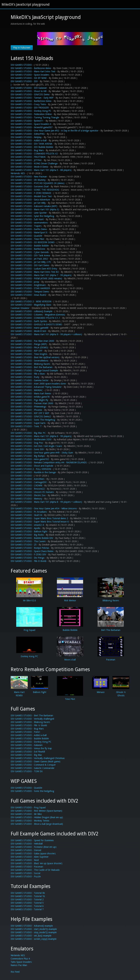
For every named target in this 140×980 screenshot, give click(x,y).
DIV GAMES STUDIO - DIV (24, 81)
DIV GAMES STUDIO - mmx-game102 (30, 459)
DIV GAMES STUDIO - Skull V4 (26, 515)
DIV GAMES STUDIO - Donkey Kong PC (31, 111)
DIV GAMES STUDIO (21, 65)
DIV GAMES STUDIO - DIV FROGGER (30, 108)
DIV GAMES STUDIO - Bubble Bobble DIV (32, 538)
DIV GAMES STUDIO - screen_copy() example (34, 939)
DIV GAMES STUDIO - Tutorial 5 (27, 903)
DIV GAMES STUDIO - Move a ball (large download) (37, 824)
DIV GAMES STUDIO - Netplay (26, 137)
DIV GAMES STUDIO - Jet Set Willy (28, 203)
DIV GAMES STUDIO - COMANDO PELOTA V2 (34, 154)
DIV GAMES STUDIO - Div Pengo (28, 558)
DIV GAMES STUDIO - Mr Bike (26, 814)
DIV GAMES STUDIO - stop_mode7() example (34, 932)
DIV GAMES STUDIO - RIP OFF (26, 351)
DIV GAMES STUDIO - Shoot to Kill (29, 91)
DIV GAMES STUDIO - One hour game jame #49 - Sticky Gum (42, 453)
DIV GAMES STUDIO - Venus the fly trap (31, 748)
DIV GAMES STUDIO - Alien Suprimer (30, 857)
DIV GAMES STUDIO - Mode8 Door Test (31, 196)
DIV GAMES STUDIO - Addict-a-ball (29, 140)
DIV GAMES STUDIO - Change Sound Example (34, 370)
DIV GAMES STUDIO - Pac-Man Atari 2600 (32, 341)
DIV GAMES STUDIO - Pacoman (27, 867)
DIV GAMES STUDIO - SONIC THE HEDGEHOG (35, 190)
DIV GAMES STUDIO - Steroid (26, 850)
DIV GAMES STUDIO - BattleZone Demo (31, 101)
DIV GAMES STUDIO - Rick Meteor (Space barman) (36, 811)
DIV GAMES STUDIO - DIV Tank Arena (30, 255)
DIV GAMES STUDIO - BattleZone (28, 249)
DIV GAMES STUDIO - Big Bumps (28, 456)
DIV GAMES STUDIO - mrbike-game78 (30, 397)
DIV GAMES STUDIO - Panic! (25, 732)
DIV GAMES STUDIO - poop (25, 282)
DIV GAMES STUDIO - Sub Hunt (27, 219)
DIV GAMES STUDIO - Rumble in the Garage (33, 472)
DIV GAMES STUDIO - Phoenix (26, 410)
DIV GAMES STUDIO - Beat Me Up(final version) (35, 357)
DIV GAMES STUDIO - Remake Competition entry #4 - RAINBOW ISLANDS (49, 462)
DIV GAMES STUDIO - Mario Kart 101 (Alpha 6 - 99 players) (41, 436)
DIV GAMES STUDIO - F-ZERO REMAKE (31, 193)
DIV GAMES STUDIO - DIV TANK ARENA (31, 144)
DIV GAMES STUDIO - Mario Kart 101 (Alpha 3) (35, 209)
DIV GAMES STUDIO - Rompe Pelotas (30, 548)
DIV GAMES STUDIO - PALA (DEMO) (29, 347)
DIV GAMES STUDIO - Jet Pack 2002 (29, 259)
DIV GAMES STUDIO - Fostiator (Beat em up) (34, 847)
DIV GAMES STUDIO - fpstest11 (27, 121)
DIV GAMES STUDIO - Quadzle (26, 236)
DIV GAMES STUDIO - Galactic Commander (33, 768)
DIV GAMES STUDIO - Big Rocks (27, 535)
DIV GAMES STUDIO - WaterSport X (29, 232)
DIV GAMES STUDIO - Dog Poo (27, 443)
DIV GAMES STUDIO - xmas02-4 (27, 525)
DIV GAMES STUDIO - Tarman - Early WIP (32, 98)
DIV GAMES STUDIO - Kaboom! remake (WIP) (34, 206)
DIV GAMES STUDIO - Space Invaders (30, 75)
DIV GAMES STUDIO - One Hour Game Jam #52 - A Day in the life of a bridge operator (55, 131)
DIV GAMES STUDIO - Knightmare (28, 285)
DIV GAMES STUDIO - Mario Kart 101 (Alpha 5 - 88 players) (41, 170)
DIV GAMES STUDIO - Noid (25, 860)
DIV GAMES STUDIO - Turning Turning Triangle (35, 117)
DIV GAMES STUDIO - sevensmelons (29, 223)
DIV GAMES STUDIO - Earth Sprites (29, 321)
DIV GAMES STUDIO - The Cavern (28, 541)
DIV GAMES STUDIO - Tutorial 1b (28, 896)
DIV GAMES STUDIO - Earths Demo (29, 229)
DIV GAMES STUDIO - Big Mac (26, 755)
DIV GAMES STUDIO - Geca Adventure (30, 200)
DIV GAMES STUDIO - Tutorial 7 (27, 909)
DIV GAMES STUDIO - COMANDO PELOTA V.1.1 (35, 318)
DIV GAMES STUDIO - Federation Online (31, 114)
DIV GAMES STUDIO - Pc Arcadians (29, 512)
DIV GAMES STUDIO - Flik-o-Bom (28, 374)
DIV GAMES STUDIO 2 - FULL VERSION (31, 469)
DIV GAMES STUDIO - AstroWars (27, 479)
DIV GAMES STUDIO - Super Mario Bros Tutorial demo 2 (39, 518)
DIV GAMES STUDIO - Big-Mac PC (28, 433)
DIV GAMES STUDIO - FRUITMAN (28, 157)
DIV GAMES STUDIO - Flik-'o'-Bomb (29, 725)
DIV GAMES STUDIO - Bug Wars (27, 150)
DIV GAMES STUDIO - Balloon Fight (29, 531)
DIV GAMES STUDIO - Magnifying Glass (31, 305)
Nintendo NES (18, 173)
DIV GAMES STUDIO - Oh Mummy (28, 180)
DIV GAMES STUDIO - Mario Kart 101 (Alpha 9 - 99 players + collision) (46, 334)
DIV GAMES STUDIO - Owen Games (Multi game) (35, 761)
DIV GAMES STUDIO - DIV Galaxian (29, 88)
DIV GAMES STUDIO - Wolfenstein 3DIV (31, 439)
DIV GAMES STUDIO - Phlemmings (28, 407)
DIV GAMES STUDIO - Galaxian (27, 745)
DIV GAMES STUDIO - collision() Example (31, 311)
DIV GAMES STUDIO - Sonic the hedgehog (32, 791)
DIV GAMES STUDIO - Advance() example (32, 926)
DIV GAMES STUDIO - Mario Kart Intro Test (33, 71)
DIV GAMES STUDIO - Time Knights (29, 354)
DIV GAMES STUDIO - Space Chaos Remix (32, 551)
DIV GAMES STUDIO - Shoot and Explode (32, 466)
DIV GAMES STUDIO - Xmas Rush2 (28, 295)
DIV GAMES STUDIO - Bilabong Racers (30, 364)
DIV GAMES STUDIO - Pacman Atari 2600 (32, 403)
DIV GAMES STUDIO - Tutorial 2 (27, 899)
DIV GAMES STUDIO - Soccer (26, 873)
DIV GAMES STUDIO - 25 (24, 545)
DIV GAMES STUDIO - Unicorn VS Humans (32, 492)
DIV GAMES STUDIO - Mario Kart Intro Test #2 (35, 272)
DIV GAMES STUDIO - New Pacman (29, 177)
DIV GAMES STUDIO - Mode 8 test (28, 331)
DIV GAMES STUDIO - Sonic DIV (27, 449)
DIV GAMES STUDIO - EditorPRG (28, 134)
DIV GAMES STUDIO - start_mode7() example (34, 929)
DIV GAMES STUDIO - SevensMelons (29, 361)
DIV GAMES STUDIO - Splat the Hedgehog (32, 216)
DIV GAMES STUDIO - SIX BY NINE (29, 78)
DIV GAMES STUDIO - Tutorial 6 (27, 906)
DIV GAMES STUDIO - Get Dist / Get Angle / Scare (36, 446)
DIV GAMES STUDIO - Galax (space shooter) (33, 853)
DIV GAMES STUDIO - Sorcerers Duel (30, 186)
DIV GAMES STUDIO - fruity (25, 377)
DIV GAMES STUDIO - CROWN (26, 485)
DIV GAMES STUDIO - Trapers (26, 226)
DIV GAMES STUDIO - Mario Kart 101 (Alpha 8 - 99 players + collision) (46, 502)
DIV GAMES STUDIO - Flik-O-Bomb (29, 561)
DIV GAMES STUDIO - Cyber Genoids (30, 252)
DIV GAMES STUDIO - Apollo (25, 528)
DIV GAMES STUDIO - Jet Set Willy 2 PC (31, 262)
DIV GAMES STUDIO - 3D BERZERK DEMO (33, 242)
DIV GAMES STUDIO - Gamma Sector (30, 380)
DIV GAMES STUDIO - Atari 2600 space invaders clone (38, 384)
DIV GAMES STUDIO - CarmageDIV (29, 482)
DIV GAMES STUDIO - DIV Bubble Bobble (32, 147)
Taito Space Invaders (21, 962)
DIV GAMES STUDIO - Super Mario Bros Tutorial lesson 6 (40, 522)
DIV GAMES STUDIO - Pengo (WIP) (29, 344)
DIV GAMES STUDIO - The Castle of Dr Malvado (35, 870)
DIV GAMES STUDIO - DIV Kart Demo (30, 265)
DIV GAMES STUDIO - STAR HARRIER (30, 288)
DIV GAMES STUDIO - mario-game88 (30, 328)
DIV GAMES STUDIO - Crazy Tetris (28, 104)
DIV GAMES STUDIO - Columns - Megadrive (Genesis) (38, 315)
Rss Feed (15, 972)
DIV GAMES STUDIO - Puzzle (26, 876)
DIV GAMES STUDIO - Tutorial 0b (28, 893)
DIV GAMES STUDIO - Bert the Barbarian (32, 367)
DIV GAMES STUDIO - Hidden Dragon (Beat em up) (37, 817)
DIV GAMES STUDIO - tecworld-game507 (32, 127)
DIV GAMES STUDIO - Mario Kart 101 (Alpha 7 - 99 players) (41, 275)
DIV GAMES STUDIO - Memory (26, 499)
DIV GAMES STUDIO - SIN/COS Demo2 (31, 416)
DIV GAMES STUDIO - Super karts (28, 423)
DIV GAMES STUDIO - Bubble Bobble (30, 246)
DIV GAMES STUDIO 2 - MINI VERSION (31, 301)
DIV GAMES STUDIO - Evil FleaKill (28, 752)
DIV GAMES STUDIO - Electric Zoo (28, 495)
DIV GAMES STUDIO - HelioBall (27, 844)
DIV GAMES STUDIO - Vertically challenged (32, 719)
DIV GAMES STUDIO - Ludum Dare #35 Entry (34, 269)
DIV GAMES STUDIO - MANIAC (27, 390)
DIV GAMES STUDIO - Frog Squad (28, 807)
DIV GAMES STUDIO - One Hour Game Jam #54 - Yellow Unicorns (44, 508)
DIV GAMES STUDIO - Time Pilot (27, 239)
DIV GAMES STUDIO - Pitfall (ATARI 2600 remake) (36, 278)
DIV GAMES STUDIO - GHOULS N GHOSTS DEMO (36, 324)
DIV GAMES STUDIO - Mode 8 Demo (29, 167)
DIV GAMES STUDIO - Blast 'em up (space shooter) (36, 863)
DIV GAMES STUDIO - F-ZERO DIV (28, 554)
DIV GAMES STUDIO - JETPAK (26, 160)
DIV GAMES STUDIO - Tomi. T (26, 426)
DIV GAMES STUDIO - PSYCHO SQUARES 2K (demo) (38, 183)
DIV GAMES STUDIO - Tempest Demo (30, 292)
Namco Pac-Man (19, 965)
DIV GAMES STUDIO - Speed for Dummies (32, 840)
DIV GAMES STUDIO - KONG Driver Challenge (34, 163)
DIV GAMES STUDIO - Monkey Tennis (30, 821)
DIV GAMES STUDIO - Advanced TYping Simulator (36, 387)
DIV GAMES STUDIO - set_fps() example (31, 936)
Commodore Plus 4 (20, 959)
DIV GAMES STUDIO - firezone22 (28, 489)
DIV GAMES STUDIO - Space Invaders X (31, 124)
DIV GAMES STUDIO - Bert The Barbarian (32, 715)
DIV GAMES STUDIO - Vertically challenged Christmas (38, 758)
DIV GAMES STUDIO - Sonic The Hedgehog (33, 420)
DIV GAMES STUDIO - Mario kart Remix (31, 393)
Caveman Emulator (20, 308)
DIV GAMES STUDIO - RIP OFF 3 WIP (30, 413)
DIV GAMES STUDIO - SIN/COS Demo (30, 94)
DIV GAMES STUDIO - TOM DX (27, 771)
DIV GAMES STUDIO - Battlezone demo (31, 68)
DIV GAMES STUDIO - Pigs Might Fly (29, 400)
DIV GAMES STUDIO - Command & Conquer (33, 765)
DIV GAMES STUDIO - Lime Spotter (29, 213)
